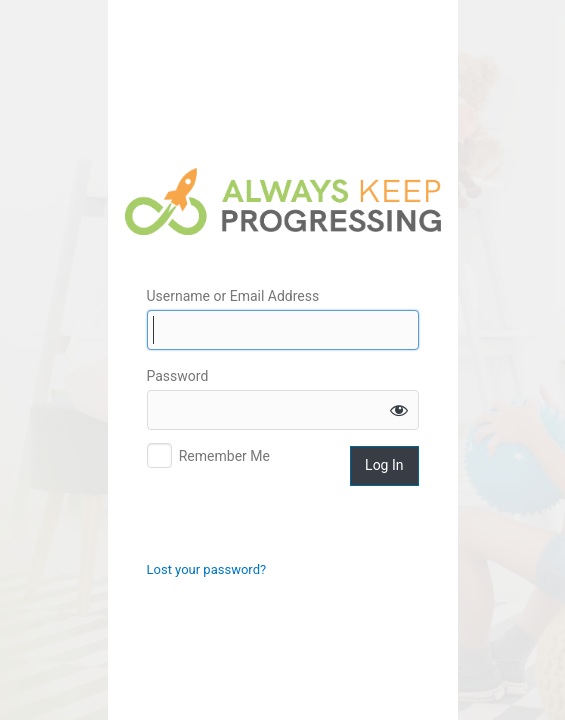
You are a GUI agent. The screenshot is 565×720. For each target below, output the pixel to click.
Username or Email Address (233, 296)
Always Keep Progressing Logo (283, 201)
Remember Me (224, 456)
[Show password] (399, 410)
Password (178, 376)
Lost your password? (207, 569)
